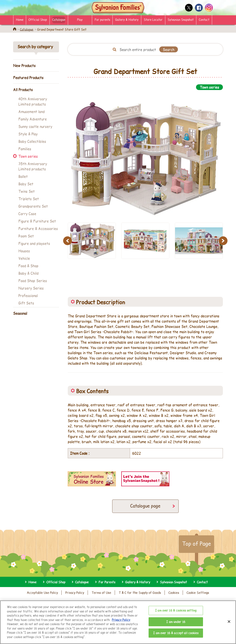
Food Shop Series (33, 280)
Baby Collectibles (32, 141)
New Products (24, 65)
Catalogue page (145, 506)
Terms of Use (101, 593)
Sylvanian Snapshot (181, 19)
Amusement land (31, 111)
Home (20, 19)
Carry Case (27, 213)
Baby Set (26, 184)
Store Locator (153, 19)
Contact (204, 19)
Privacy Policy (75, 593)
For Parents (107, 582)
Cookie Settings (198, 593)
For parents (102, 19)
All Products (23, 89)
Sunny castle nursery (35, 126)
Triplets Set (29, 199)
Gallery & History (127, 19)
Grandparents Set (33, 206)
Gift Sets (26, 303)
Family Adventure (33, 119)
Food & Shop (28, 266)
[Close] (229, 630)
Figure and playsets (34, 243)
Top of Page (196, 543)
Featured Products (28, 77)
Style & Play (28, 134)
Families (25, 149)
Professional (28, 295)
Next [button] (224, 241)
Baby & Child (28, 273)
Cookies (174, 593)
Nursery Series (31, 288)
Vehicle (24, 258)
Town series (28, 156)
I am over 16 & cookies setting (176, 618)
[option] (145, 154)
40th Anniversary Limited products (33, 101)
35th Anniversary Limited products (33, 166)
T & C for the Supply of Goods (140, 593)
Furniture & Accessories (38, 228)
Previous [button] (68, 241)
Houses (24, 251)
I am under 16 (176, 630)
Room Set (26, 236)
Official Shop (38, 19)
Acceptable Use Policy (42, 593)
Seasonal (20, 313)
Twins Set (27, 191)
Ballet (23, 176)
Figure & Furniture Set (37, 221)
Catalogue (59, 19)
